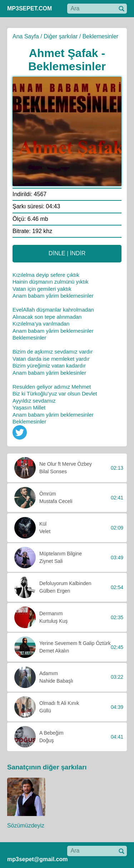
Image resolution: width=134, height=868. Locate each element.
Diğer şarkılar (61, 36)
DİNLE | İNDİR (67, 253)
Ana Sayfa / (27, 36)
